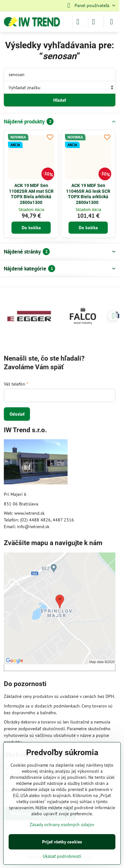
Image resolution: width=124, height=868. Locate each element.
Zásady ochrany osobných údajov (62, 825)
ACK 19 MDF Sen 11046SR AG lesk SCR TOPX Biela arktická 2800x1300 (88, 194)
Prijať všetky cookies (62, 842)
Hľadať (60, 100)
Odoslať (17, 414)
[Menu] (112, 22)
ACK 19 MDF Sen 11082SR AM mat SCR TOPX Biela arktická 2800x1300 (31, 194)
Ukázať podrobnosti (62, 856)
